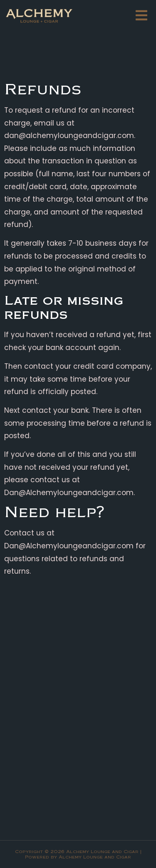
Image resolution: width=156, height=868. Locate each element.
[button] (141, 16)
